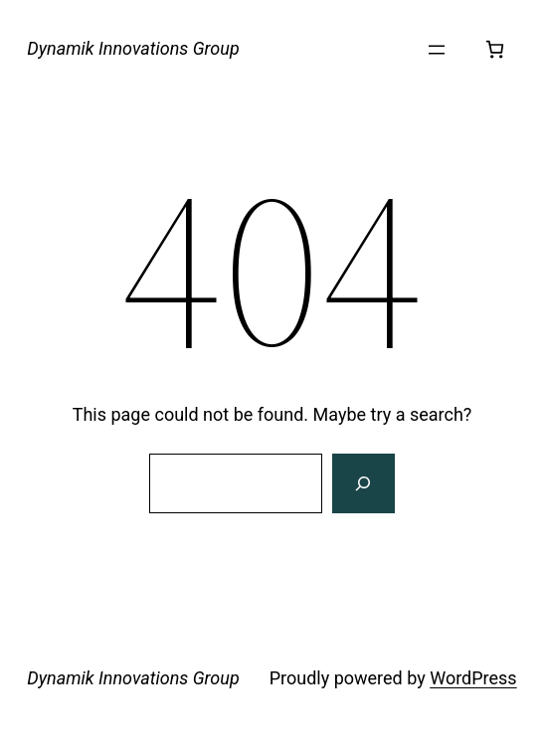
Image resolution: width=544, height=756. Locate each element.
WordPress (473, 678)
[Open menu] (437, 50)
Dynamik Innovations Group (133, 48)
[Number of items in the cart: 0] (495, 49)
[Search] (363, 483)
